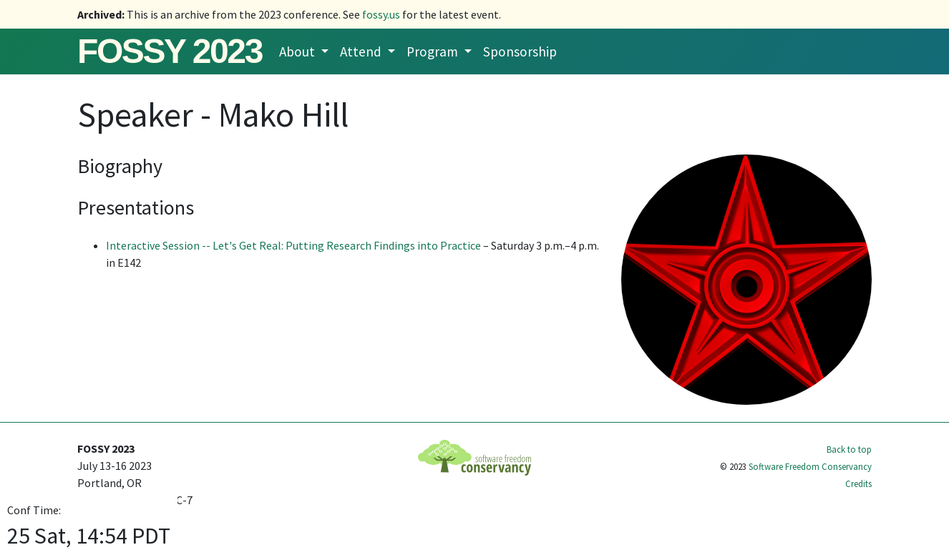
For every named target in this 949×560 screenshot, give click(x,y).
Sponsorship (520, 51)
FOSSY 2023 (170, 51)
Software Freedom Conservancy (810, 466)
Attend (362, 51)
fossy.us (381, 14)
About (298, 51)
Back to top (849, 449)
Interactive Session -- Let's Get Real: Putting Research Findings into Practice (293, 245)
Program (434, 51)
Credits (858, 483)
